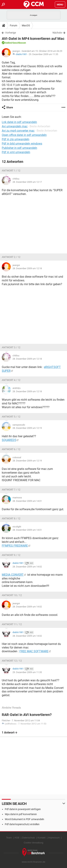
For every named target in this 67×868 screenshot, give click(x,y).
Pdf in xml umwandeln (16, 152)
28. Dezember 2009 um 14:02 (27, 567)
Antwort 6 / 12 (11, 449)
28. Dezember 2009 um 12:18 (27, 268)
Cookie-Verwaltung (33, 843)
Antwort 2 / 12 (11, 257)
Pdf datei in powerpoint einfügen (23, 809)
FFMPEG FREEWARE (15, 546)
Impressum (54, 838)
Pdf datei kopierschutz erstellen (22, 824)
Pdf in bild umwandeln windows (22, 144)
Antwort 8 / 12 (11, 518)
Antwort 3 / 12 (11, 347)
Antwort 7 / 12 (11, 490)
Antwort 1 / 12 (11, 171)
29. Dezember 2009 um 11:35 (43, 54)
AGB (17, 838)
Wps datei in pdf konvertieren (21, 814)
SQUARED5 (9, 440)
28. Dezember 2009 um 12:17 (27, 182)
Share (10, 107)
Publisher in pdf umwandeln (19, 148)
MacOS (26, 25)
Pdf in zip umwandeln (16, 139)
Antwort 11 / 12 (12, 624)
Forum (13, 25)
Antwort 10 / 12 (12, 595)
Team (9, 838)
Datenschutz (28, 838)
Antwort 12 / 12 (12, 661)
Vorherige (11, 33)
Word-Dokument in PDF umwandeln (24, 819)
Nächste (57, 33)
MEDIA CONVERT (13, 575)
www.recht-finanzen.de (34, 862)
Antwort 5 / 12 (11, 417)
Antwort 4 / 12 (11, 380)
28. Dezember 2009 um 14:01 (27, 501)
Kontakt (42, 838)
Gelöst (8, 43)
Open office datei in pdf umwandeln (24, 135)
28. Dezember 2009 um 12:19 (27, 428)
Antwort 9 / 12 (11, 555)
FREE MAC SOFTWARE (34, 651)
